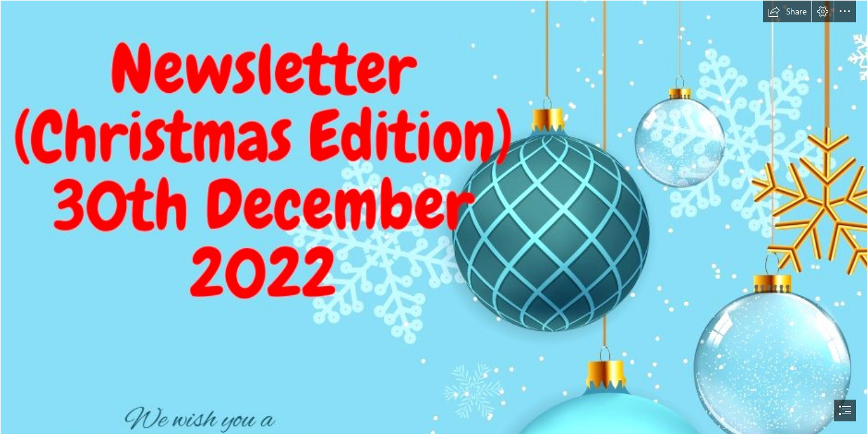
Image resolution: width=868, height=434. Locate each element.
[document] (434, 217)
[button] (787, 11)
